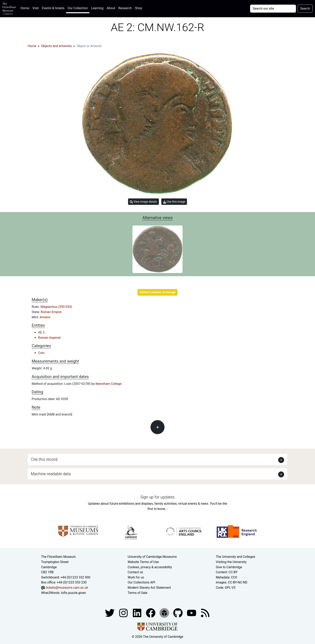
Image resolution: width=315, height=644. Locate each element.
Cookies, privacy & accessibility (150, 567)
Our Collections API (141, 582)
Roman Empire (51, 312)
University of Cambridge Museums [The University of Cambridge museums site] (152, 557)
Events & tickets (53, 8)
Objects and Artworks (56, 46)
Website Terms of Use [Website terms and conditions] (143, 562)
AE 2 (41, 332)
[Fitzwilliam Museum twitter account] (110, 613)
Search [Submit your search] (305, 9)
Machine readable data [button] (51, 474)
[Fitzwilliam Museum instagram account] (124, 613)
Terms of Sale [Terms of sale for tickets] (137, 593)
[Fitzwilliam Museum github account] (178, 613)
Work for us (136, 577)
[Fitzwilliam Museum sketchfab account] (165, 613)
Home (26, 8)
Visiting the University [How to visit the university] (231, 562)
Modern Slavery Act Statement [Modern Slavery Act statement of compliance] (149, 588)
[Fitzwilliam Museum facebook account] (137, 613)
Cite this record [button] (44, 459)
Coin (41, 353)
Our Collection (78, 8)
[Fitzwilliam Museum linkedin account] (151, 613)
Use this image (174, 202)
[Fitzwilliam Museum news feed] (205, 613)
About (111, 8)
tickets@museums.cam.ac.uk (67, 588)
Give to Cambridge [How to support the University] (229, 567)
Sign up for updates (157, 497)
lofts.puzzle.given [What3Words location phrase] (73, 593)
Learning (97, 8)
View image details (143, 202)
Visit (36, 8)
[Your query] (273, 9)
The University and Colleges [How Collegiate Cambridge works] (235, 557)
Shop (138, 8)
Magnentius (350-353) (56, 307)
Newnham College (109, 384)
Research (125, 8)
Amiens (45, 317)
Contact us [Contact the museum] (135, 572)
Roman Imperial (49, 338)
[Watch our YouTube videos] (192, 613)
